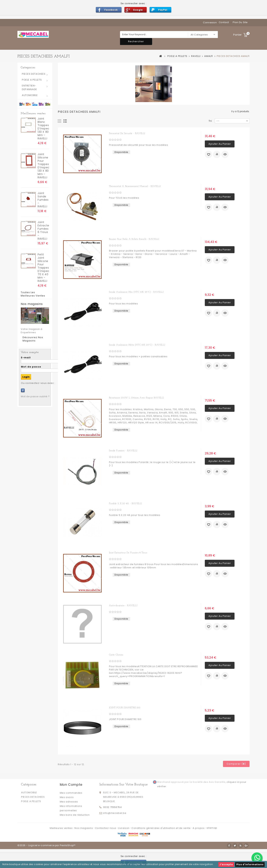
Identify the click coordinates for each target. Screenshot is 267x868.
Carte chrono (116, 655)
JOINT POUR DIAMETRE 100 (125, 708)
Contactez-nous (106, 828)
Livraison (124, 828)
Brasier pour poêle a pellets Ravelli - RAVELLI (134, 239)
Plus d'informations (250, 864)
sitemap (212, 828)
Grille (60, 121)
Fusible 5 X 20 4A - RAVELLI (125, 503)
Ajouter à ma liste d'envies (208, 154)
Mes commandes (71, 793)
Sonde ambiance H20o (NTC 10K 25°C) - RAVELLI (137, 345)
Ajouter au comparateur (217, 154)
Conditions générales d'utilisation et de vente (161, 828)
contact (224, 22)
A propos (199, 828)
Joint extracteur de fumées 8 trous (128, 553)
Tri (210, 121)
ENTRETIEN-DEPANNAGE (29, 87)
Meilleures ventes (33, 113)
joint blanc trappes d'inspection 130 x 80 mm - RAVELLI (43, 129)
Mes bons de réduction (75, 815)
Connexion (210, 22)
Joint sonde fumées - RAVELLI (43, 200)
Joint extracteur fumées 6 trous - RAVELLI (43, 230)
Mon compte (71, 785)
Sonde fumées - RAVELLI (123, 451)
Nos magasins (32, 304)
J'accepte (226, 864)
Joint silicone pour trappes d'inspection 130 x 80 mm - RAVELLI (43, 166)
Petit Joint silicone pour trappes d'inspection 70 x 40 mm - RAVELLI (43, 268)
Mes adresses (69, 802)
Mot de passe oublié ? (35, 396)
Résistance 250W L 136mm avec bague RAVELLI (136, 398)
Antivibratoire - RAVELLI (123, 606)
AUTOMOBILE (30, 95)
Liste (65, 121)
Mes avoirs (67, 797)
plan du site (240, 22)
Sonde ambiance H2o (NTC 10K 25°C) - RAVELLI (136, 292)
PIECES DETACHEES (34, 74)
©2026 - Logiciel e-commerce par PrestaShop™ (46, 845)
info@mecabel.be (115, 813)
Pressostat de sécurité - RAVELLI (127, 133)
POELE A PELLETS (32, 80)
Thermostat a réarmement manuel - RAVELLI (135, 186)
